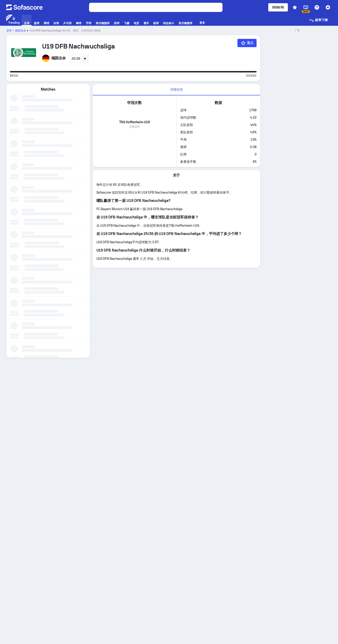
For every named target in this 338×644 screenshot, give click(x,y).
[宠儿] (247, 43)
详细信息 (176, 89)
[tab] (176, 90)
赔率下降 (318, 20)
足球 (9, 31)
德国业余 (20, 31)
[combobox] (79, 59)
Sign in (278, 7)
